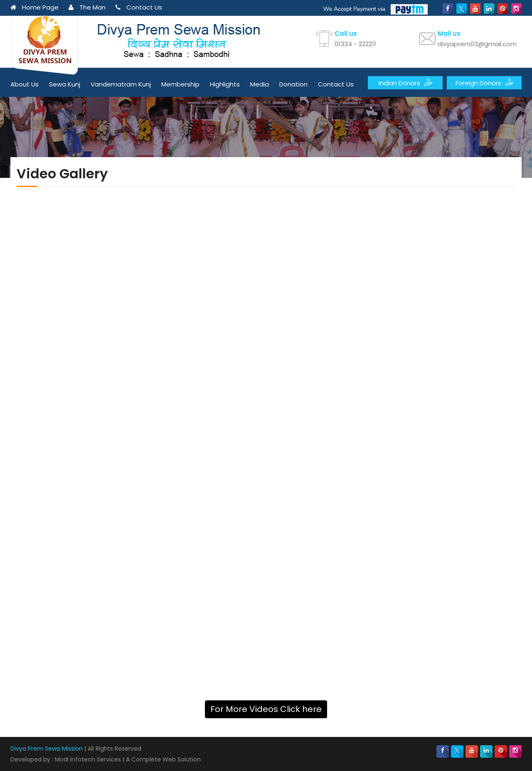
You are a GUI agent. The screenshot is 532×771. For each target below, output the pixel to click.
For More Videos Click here (266, 709)
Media (260, 84)
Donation (293, 84)
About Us (25, 84)
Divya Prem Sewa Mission (47, 749)
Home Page (34, 7)
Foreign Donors (484, 82)
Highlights (225, 84)
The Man (87, 7)
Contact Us (139, 7)
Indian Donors (405, 82)
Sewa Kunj (65, 84)
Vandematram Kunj (121, 84)
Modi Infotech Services (88, 759)
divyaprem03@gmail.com (477, 44)
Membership (180, 84)
